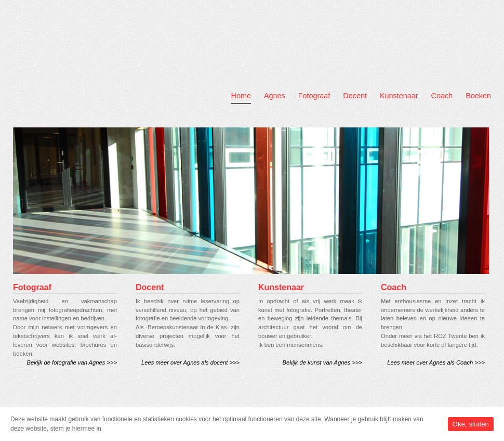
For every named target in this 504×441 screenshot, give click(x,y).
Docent (355, 96)
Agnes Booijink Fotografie (92, 58)
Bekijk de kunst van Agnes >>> (322, 362)
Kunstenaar (399, 96)
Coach (442, 96)
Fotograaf (314, 96)
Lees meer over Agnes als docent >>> (190, 362)
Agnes (275, 96)
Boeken (478, 96)
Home (241, 96)
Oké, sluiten (471, 424)
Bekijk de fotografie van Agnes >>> (72, 362)
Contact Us (420, 10)
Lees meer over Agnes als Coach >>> (436, 362)
